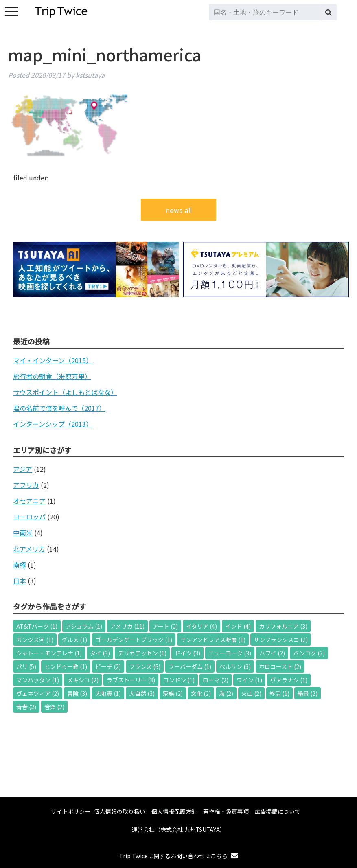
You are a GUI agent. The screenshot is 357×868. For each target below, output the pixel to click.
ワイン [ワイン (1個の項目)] (249, 680)
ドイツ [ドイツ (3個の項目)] (187, 653)
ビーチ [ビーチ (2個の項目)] (108, 666)
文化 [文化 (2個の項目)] (201, 693)
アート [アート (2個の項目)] (165, 626)
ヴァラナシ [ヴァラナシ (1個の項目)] (289, 680)
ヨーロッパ (29, 517)
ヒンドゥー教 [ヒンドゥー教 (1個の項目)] (66, 666)
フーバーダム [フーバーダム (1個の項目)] (190, 666)
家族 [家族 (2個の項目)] (173, 693)
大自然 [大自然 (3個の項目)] (142, 693)
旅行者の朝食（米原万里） (52, 376)
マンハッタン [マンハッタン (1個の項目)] (38, 680)
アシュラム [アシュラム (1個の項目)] (84, 626)
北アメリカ (29, 549)
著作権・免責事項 (226, 811)
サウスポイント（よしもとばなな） (65, 392)
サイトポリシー (71, 811)
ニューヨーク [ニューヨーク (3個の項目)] (230, 653)
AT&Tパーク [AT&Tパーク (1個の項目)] (37, 626)
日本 (20, 581)
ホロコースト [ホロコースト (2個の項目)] (280, 666)
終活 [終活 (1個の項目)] (279, 693)
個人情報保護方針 (174, 811)
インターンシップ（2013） (53, 424)
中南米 (23, 533)
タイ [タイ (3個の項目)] (100, 653)
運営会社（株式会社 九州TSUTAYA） (179, 829)
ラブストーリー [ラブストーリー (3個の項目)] (131, 680)
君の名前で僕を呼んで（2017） (59, 408)
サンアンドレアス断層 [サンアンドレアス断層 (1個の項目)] (213, 640)
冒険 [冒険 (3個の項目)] (77, 693)
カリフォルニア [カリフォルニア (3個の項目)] (283, 626)
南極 (20, 565)
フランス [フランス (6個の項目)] (145, 666)
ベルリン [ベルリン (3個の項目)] (235, 666)
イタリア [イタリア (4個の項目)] (201, 626)
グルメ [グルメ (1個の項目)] (74, 640)
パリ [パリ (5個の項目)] (26, 666)
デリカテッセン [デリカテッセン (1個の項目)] (142, 653)
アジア (23, 469)
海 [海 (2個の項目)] (226, 693)
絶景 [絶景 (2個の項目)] (308, 693)
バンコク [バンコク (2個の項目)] (309, 653)
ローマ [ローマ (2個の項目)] (216, 680)
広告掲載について (278, 811)
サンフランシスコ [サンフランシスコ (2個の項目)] (281, 640)
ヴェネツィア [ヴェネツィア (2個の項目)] (38, 693)
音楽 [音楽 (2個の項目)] (54, 707)
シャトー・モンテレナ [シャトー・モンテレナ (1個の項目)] (49, 653)
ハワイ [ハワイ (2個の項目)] (272, 653)
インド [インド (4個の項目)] (238, 626)
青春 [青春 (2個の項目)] (26, 707)
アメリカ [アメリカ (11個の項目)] (127, 626)
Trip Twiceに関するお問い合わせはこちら (179, 856)
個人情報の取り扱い (120, 811)
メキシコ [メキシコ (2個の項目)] (83, 680)
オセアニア (29, 501)
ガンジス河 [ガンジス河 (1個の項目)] (35, 640)
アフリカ (26, 485)
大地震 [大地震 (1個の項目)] (108, 693)
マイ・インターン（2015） (53, 360)
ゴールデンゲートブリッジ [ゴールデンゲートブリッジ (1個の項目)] (134, 640)
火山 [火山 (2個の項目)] (251, 693)
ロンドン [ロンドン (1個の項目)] (179, 680)
